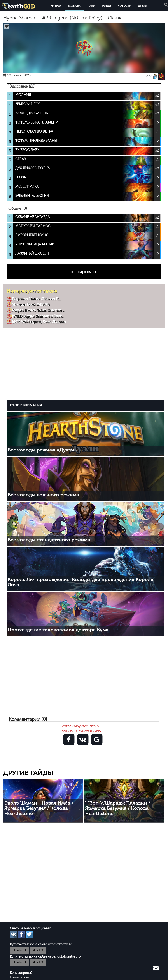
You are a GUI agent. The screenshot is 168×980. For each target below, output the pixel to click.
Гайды (107, 6)
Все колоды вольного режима (43, 495)
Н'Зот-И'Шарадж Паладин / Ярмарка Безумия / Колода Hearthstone (118, 808)
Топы (91, 6)
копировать (84, 272)
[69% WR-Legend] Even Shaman (39, 322)
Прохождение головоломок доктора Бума (58, 630)
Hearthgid (19, 950)
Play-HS (38, 950)
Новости (124, 6)
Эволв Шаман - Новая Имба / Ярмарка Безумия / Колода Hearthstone (39, 808)
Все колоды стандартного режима (49, 540)
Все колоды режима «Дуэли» (42, 450)
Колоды (74, 6)
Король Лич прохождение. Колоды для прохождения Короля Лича (80, 582)
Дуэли (142, 6)
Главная (56, 6)
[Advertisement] (85, 363)
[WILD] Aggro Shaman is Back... (38, 316)
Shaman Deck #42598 (31, 304)
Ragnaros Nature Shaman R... (36, 299)
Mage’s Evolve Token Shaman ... (38, 310)
